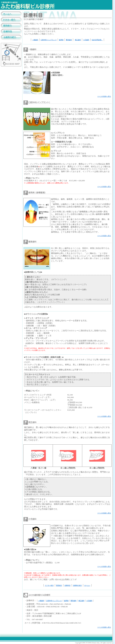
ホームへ (87, 585)
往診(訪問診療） (97, 40)
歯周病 (61, 40)
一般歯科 (35, 40)
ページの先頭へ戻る (104, 96)
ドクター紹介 (49, 585)
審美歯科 (69, 40)
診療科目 (68, 585)
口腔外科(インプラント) (49, 40)
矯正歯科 (78, 40)
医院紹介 (59, 585)
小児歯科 (86, 40)
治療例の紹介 (77, 585)
